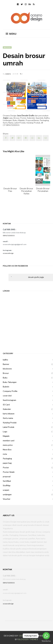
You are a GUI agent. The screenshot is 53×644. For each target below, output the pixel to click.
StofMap (7, 485)
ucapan (6, 490)
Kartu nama (8, 418)
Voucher (7, 499)
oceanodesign (8, 253)
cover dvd (7, 396)
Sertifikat (7, 481)
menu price (8, 445)
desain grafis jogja (36, 277)
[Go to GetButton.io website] (46, 641)
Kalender (7, 409)
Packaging (7, 458)
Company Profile (10, 391)
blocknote (7, 369)
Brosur (7, 47)
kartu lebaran (9, 414)
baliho (5, 360)
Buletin (6, 387)
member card (9, 440)
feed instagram (9, 400)
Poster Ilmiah (9, 472)
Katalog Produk (10, 423)
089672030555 (9, 236)
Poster (6, 467)
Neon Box (7, 449)
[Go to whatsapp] (46, 636)
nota (5, 454)
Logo (5, 432)
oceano (8, 74)
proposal (7, 476)
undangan (7, 494)
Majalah (6, 436)
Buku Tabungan (10, 382)
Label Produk (9, 427)
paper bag (7, 463)
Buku (5, 378)
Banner (6, 364)
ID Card (6, 405)
